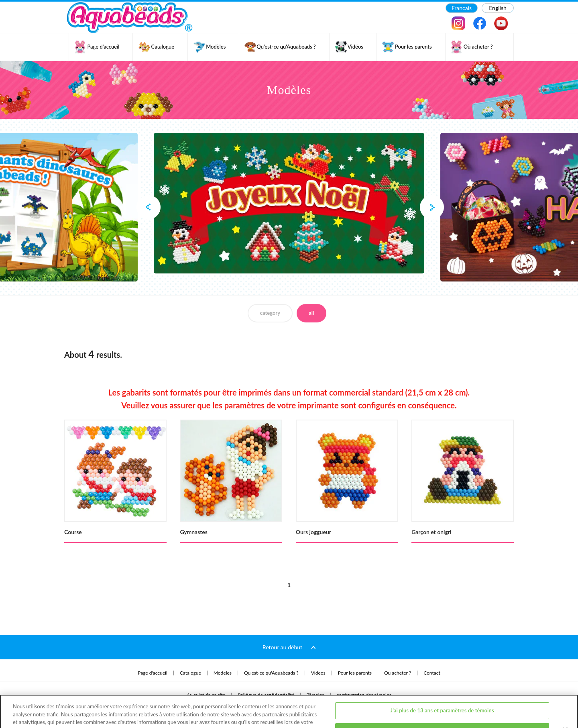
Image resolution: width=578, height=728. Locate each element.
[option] (289, 203)
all (311, 313)
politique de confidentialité (154, 699)
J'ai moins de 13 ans (442, 701)
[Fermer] (565, 700)
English (498, 8)
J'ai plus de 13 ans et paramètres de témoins (442, 681)
